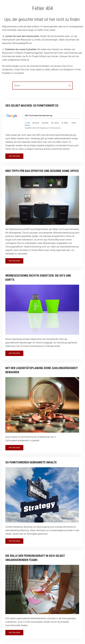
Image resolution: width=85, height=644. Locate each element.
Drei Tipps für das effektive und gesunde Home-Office (42, 171)
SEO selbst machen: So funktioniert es (32, 106)
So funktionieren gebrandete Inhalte (31, 462)
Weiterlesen (14, 156)
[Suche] (42, 86)
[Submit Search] (70, 86)
